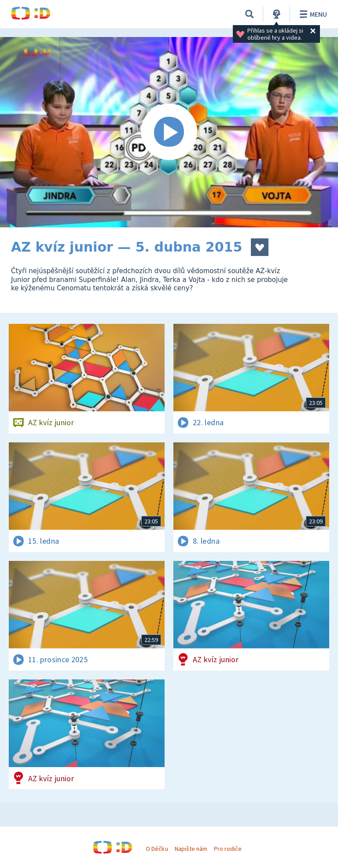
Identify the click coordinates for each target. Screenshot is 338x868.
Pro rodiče (228, 849)
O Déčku (157, 849)
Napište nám (191, 849)
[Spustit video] (169, 132)
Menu (312, 14)
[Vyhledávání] (250, 14)
